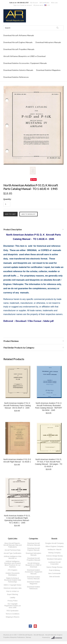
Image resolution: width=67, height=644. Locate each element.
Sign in (16, 5)
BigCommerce (57, 638)
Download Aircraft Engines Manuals (18, 42)
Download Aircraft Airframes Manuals (19, 35)
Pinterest (35, 626)
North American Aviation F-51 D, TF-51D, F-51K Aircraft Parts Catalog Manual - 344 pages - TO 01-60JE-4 (49, 463)
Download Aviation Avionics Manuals (18, 70)
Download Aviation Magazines (48, 70)
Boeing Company (54, 553)
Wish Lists (54, 3)
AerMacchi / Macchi (54, 550)
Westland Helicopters (54, 559)
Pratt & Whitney (54, 570)
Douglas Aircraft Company (54, 543)
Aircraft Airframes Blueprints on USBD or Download (24, 56)
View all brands (54, 577)
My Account (34, 3)
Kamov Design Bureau (54, 567)
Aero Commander (54, 573)
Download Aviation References (16, 77)
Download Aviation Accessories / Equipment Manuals (25, 63)
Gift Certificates (44, 3)
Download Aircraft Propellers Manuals (19, 49)
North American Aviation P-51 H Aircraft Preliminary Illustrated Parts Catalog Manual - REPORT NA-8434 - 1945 (49, 407)
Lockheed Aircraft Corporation (54, 563)
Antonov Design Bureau (54, 556)
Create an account (26, 5)
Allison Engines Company (54, 546)
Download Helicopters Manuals (48, 42)
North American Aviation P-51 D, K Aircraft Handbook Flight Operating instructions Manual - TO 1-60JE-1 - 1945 (17, 519)
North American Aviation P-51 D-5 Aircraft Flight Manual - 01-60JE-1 (17, 461)
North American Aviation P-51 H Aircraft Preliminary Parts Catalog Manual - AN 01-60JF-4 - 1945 (17, 405)
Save (35, 180)
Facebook (30, 626)
